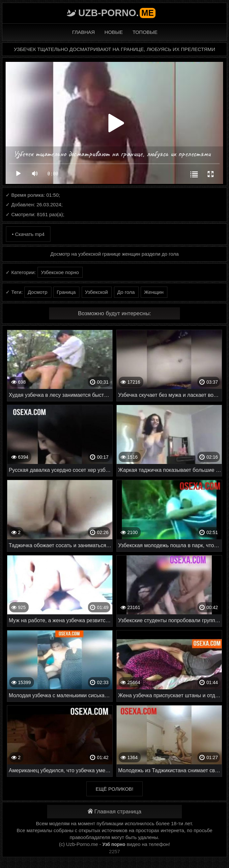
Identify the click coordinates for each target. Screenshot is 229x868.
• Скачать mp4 (28, 234)
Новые (114, 32)
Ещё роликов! (114, 789)
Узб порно (114, 844)
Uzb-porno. (117, 13)
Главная (84, 32)
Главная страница (114, 812)
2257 (114, 851)
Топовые (145, 32)
